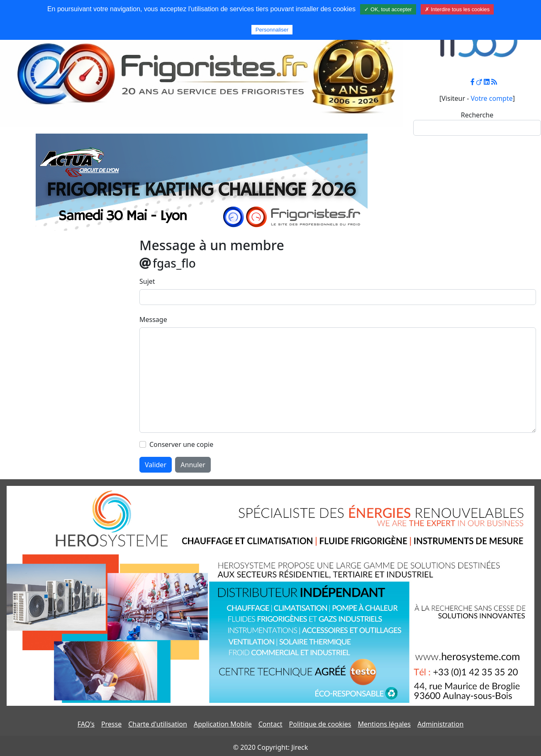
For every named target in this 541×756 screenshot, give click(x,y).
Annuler (193, 465)
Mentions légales (384, 724)
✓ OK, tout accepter (388, 9)
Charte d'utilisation (158, 724)
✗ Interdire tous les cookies (457, 9)
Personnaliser (272, 30)
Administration (440, 724)
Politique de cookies (320, 724)
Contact (270, 724)
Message (153, 319)
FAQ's (86, 724)
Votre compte (492, 98)
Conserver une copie (181, 444)
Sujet (147, 281)
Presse (111, 724)
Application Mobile (223, 724)
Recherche (477, 115)
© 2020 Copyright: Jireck (270, 747)
